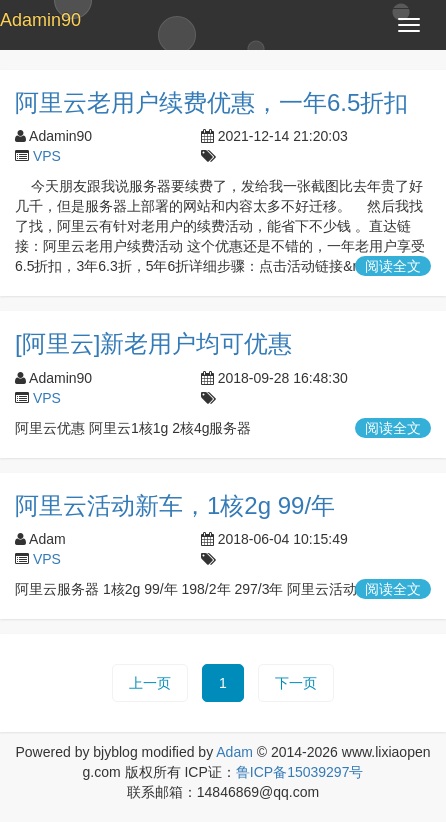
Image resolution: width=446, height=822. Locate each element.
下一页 (296, 683)
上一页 (150, 683)
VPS (47, 156)
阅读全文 (393, 266)
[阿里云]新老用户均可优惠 (153, 343)
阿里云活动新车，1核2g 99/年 (175, 505)
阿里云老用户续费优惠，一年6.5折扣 (211, 102)
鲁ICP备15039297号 (300, 772)
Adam (234, 752)
